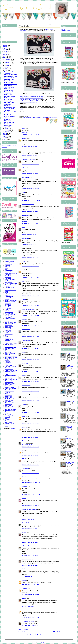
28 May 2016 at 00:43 (31, 483)
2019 (5, 53)
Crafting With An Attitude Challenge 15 (31, 98)
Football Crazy (9, 82)
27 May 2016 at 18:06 (31, 391)
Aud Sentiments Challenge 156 (29, 101)
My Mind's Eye (9, 348)
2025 (6, 45)
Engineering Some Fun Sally (10, 72)
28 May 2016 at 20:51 (31, 529)
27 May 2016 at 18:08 (31, 401)
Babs (23, 352)
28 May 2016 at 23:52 (31, 555)
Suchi (24, 128)
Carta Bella (8, 276)
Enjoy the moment (10, 107)
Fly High (68, 353)
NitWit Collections (10, 353)
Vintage (7, 421)
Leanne (24, 262)
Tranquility (7, 110)
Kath (23, 192)
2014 (5, 135)
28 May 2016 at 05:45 (31, 494)
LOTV (6, 333)
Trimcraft (7, 417)
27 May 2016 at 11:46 (30, 245)
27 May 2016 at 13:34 (30, 296)
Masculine (8, 342)
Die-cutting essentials (8, 305)
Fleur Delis (7, 81)
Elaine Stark (25, 523)
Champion (69, 439)
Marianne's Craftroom (28, 160)
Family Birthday (9, 313)
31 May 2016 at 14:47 (30, 606)
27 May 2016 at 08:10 (31, 189)
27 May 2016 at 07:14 (30, 164)
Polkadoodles (9, 369)
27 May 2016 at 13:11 (30, 258)
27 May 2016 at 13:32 (30, 278)
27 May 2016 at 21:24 (30, 447)
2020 (6, 51)
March (7, 128)
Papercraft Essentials (8, 362)
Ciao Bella (8, 278)
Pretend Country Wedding (70, 463)
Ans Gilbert (26, 178)
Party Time (7, 89)
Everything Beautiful (69, 427)
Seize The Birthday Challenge (28, 102)
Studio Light (8, 404)
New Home (8, 352)
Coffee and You (9, 122)
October (7, 62)
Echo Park (8, 311)
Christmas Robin (9, 102)
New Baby (8, 351)
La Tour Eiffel (8, 95)
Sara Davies (8, 378)
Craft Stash (8, 282)
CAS (6, 268)
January (7, 132)
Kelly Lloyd (25, 364)
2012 (5, 138)
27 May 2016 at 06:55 (31, 146)
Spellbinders (8, 396)
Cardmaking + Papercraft (9, 271)
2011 (5, 139)
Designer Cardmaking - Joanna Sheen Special (9, 297)
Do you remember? (10, 96)
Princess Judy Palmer (28, 621)
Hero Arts (25, 117)
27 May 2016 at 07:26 (31, 174)
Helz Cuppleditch (10, 324)
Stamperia (8, 401)
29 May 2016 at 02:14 (31, 565)
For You (68, 414)
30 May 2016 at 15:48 (31, 595)
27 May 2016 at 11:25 (30, 235)
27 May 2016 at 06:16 (31, 135)
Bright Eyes (8, 104)
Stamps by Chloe (10, 403)
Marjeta (24, 138)
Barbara (24, 533)
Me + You (68, 451)
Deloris (24, 375)
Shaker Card (8, 386)
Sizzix (7, 394)
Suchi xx (24, 132)
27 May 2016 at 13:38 (30, 306)
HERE (21, 109)
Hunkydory (8, 328)
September (8, 64)
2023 (5, 47)
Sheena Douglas (10, 387)
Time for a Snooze (10, 124)
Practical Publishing (10, 373)
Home (39, 632)
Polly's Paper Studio (11, 370)
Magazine (8, 338)
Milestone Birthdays (11, 343)
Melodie (24, 486)
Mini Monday (9, 344)
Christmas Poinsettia (11, 75)
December (8, 59)
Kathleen (24, 428)
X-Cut (6, 426)
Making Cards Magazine (9, 340)
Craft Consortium (10, 281)
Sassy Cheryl (9, 382)
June (6, 69)
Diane (24, 416)
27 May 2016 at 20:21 (31, 437)
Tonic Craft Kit (9, 414)
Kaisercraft (8, 331)
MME (6, 337)
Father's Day (8, 316)
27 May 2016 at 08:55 (31, 212)
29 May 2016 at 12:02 (31, 585)
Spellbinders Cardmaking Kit (9, 398)
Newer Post (22, 632)
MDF (6, 335)
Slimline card (9, 395)
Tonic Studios (9, 416)
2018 (5, 55)
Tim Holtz (7, 412)
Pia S (23, 569)
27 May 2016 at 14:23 (30, 315)
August (7, 65)
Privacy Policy (66, 30)
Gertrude (25, 319)
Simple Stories (9, 390)
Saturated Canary (10, 383)
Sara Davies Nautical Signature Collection (11, 380)
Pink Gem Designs (10, 366)
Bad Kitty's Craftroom (28, 445)
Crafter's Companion (11, 283)
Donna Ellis (25, 469)
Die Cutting (8, 303)
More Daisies (8, 121)
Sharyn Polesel (26, 559)
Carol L (24, 477)
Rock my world (9, 99)
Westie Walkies (9, 90)
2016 (5, 58)
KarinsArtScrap (26, 385)
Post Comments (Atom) (34, 635)
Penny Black (8, 365)
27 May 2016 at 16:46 (30, 337)
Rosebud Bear (8, 115)
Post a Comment (23, 629)
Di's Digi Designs (10, 302)
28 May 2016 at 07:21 (31, 506)
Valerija (24, 168)
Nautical (7, 350)
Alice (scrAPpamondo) (29, 309)
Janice (24, 498)
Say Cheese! (8, 85)
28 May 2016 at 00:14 (31, 473)
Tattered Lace (9, 407)
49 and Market (9, 261)
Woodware (8, 425)
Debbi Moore (9, 294)
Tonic (6, 413)
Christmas (8, 277)
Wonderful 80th (9, 109)
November (8, 61)
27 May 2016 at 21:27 (30, 455)
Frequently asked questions (10, 319)
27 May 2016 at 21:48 (30, 465)
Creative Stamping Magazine (10, 291)
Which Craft (8, 422)
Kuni (23, 227)
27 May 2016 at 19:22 (30, 412)
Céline (24, 405)
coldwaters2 (26, 546)
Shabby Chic (8, 385)
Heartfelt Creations (10, 322)
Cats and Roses (9, 87)
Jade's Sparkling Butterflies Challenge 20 (32, 97)
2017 (5, 56)
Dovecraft (8, 308)
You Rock (7, 106)
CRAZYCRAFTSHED (28, 204)
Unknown (25, 610)
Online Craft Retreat (11, 356)
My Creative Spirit (10, 347)
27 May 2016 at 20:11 (30, 424)
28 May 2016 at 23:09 (31, 542)
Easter (7, 309)
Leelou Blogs (43, 643)
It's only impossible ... (70, 366)
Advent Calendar (10, 263)
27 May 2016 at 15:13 (30, 325)
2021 (5, 50)
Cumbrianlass (26, 329)
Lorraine (24, 395)
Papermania (8, 364)
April (6, 127)
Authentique (8, 264)
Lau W (24, 300)
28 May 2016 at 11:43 (30, 519)
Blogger (13, 428)
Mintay (7, 346)
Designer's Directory (11, 300)
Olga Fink (25, 588)
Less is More (9, 334)
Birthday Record (9, 98)
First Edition (8, 317)
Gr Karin (24, 389)
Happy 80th (8, 125)
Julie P (24, 459)
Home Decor (8, 325)
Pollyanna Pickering (10, 372)
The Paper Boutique (10, 409)
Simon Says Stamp (10, 388)
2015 (5, 133)
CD (6, 269)
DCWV (7, 293)
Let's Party (8, 101)
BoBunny (7, 267)
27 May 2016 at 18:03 (31, 381)
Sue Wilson (8, 405)
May (6, 70)
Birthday (7, 265)
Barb (23, 451)
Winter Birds (69, 378)
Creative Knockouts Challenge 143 (30, 99)
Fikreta (24, 441)
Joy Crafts (8, 330)
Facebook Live (9, 312)
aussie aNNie (26, 215)
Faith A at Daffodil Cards (29, 510)
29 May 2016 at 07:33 (31, 577)
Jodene (24, 598)
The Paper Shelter (10, 410)
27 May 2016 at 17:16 (30, 371)
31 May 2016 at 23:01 (30, 618)
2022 (5, 48)
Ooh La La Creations (11, 357)
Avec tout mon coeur (10, 84)
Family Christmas (10, 315)
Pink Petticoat (9, 368)
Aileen (24, 580)
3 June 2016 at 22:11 (30, 626)
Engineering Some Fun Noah (10, 92)
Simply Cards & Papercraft (9, 392)
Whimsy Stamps (9, 423)
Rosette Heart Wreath (11, 76)
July (6, 67)
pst (23, 270)
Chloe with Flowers (10, 79)
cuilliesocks (25, 239)
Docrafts (7, 307)
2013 (5, 136)
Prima (6, 374)
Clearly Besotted (10, 280)
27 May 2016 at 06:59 (31, 156)
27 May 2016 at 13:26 (30, 266)
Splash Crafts (9, 400)
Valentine (7, 420)
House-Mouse (9, 326)
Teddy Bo (7, 408)
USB (6, 418)
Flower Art (7, 119)
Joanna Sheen (9, 329)
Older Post (56, 632)
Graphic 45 (8, 321)
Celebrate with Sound (11, 78)
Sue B (24, 281)
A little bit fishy (70, 389)
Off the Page (8, 355)
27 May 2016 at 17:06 (31, 360)
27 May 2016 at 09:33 (31, 223)
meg (23, 150)
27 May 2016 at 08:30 (31, 200)
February (7, 130)
